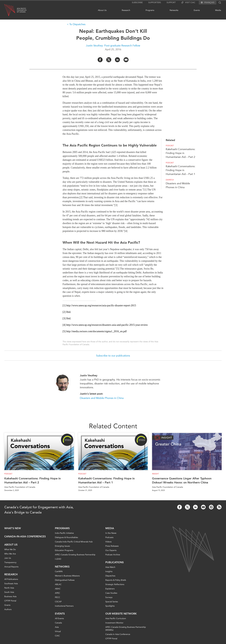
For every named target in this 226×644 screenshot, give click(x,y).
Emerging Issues (62, 546)
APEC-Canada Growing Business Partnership (75, 555)
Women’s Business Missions (67, 576)
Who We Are (10, 554)
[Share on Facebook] (100, 60)
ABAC (58, 589)
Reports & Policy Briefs (116, 580)
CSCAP (58, 602)
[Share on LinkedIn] (117, 60)
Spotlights (110, 606)
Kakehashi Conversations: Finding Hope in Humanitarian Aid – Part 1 (181, 170)
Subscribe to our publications (113, 356)
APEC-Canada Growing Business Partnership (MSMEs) (126, 629)
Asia (57, 627)
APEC (58, 593)
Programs (150, 10)
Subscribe (137, 3)
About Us (102, 10)
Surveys (109, 597)
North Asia (9, 588)
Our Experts (111, 550)
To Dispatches (77, 24)
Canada (58, 623)
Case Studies (111, 593)
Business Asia (10, 596)
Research (126, 10)
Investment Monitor (114, 623)
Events (197, 10)
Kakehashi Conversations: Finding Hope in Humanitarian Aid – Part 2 (181, 153)
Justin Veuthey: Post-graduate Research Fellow (113, 46)
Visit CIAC (188, 3)
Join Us (8, 558)
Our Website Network (121, 614)
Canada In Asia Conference (118, 634)
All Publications (11, 579)
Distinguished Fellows (65, 580)
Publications (115, 562)
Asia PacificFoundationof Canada (22, 10)
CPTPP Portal (10, 601)
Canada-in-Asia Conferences (25, 536)
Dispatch (170, 180)
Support (171, 3)
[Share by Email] (126, 60)
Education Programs (64, 550)
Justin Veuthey (89, 375)
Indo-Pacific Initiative (64, 533)
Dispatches (110, 576)
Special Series (112, 602)
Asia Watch (110, 567)
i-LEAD (58, 559)
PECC (58, 597)
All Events (59, 618)
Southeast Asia (11, 584)
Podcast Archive (113, 555)
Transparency (10, 562)
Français (209, 3)
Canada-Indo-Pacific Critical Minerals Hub (74, 542)
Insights (109, 571)
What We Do (10, 549)
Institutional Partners (64, 606)
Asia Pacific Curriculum (116, 618)
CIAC (57, 636)
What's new (13, 528)
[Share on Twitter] (109, 60)
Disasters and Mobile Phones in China (102, 398)
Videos (108, 542)
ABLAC (58, 584)
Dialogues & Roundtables (66, 537)
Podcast (170, 146)
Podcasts (109, 537)
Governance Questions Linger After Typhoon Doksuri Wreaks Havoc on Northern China (182, 480)
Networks (174, 10)
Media (218, 10)
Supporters (155, 3)
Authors (8, 609)
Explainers (110, 589)
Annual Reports (11, 567)
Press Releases (112, 546)
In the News (111, 533)
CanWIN (59, 571)
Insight (155, 474)
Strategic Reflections (115, 584)
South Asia (9, 592)
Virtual (58, 631)
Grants (7, 605)
